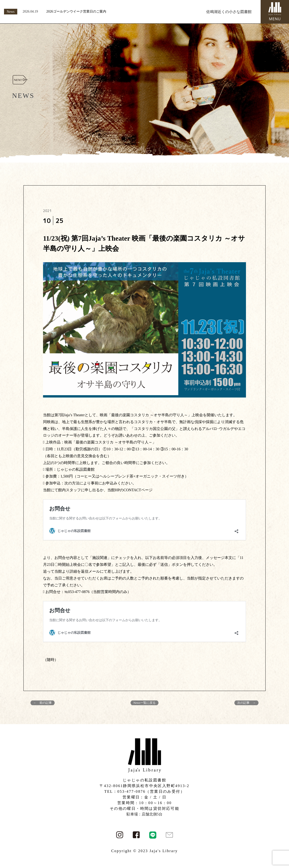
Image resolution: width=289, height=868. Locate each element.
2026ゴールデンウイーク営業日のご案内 (76, 11)
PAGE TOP (279, 838)
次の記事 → (246, 703)
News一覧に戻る (144, 703)
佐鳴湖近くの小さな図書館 (229, 12)
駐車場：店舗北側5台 (144, 814)
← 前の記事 (43, 703)
